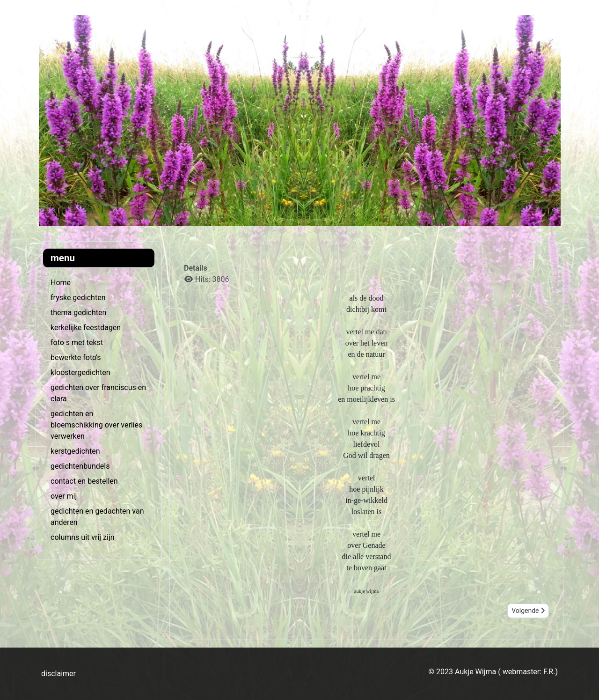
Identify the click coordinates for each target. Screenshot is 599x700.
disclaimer (58, 674)
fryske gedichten (78, 298)
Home (61, 283)
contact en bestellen (84, 481)
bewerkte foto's (76, 357)
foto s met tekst (77, 343)
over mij (64, 496)
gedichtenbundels (80, 466)
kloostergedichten (80, 372)
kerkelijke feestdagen (86, 328)
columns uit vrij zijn (83, 537)
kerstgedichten (75, 451)
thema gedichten (78, 313)
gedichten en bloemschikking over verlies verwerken (96, 425)
